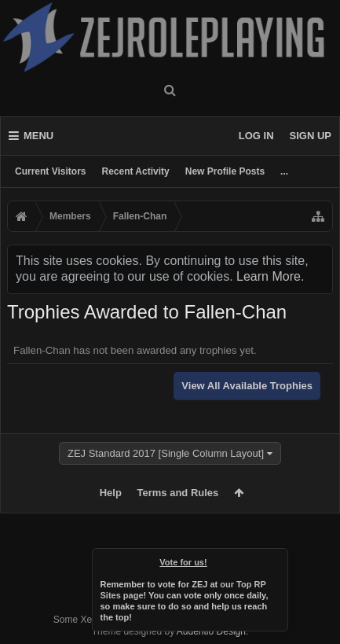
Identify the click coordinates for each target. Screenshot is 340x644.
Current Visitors (50, 171)
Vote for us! (183, 562)
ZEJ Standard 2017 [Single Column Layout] (166, 453)
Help (111, 493)
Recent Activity (135, 171)
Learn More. (270, 276)
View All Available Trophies (247, 386)
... (284, 171)
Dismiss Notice (277, 559)
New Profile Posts (225, 171)
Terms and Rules (178, 493)
